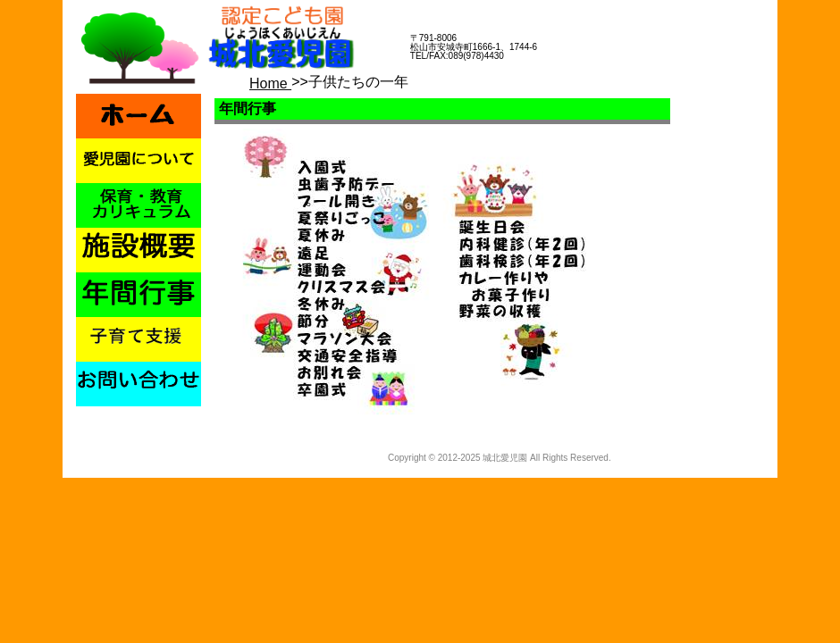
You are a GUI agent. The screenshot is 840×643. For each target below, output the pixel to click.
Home (270, 84)
